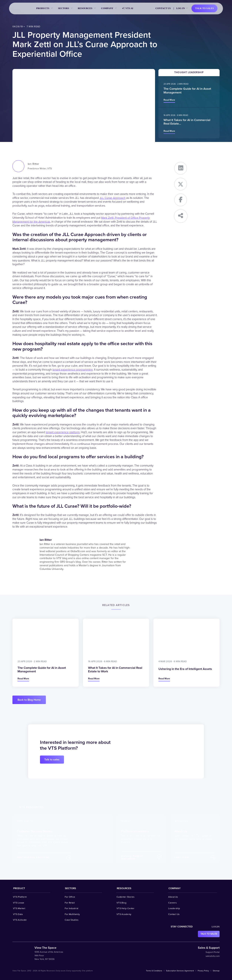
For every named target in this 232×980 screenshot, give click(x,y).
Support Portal (213, 952)
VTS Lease (19, 903)
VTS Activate (20, 920)
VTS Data (18, 914)
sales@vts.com (213, 956)
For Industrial (71, 908)
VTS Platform (20, 897)
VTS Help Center (126, 908)
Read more (169, 100)
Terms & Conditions (154, 971)
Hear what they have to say (33, 857)
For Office (70, 897)
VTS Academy (124, 914)
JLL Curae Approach (113, 198)
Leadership (174, 908)
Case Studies (71, 920)
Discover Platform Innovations (132, 857)
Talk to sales (205, 8)
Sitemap (216, 971)
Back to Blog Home (29, 700)
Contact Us (163, 8)
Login (216, 927)
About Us (173, 897)
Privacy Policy (203, 971)
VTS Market (19, 908)
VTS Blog (122, 903)
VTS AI (128, 8)
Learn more (182, 857)
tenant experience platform (63, 432)
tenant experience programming (73, 370)
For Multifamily (72, 914)
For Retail (70, 903)
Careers (172, 903)
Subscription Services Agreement (180, 971)
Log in (181, 8)
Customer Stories (126, 897)
